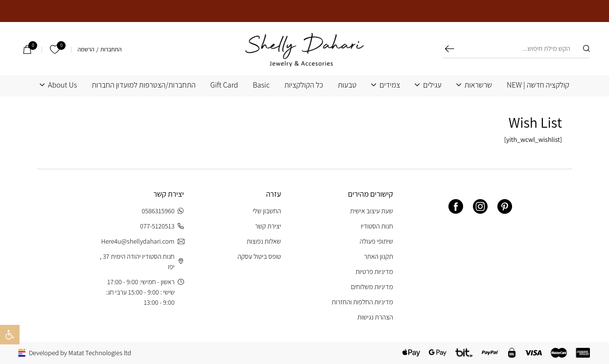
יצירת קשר (268, 226)
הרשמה (86, 49)
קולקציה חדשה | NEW (538, 85)
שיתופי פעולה (376, 241)
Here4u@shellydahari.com (142, 241)
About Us (62, 85)
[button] (10, 335)
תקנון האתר (378, 256)
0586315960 (163, 211)
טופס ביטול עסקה (259, 256)
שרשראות (478, 85)
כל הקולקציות (304, 85)
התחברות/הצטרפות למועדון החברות (143, 85)
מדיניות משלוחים (372, 287)
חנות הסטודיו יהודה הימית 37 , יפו (142, 262)
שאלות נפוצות (264, 241)
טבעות (347, 85)
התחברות (111, 49)
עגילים (432, 85)
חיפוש (450, 48)
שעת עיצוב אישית (372, 211)
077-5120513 (162, 226)
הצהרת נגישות (375, 317)
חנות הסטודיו (377, 226)
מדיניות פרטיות (374, 272)
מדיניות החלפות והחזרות (362, 302)
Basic (261, 85)
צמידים (390, 85)
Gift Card (224, 85)
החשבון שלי (267, 211)
